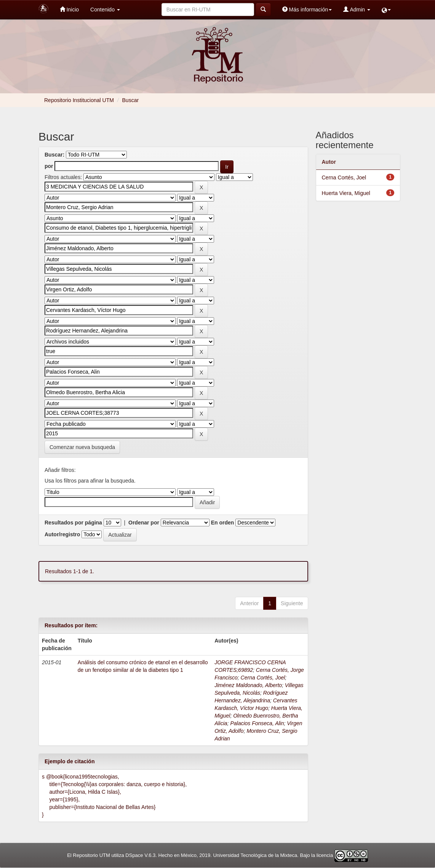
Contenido (105, 10)
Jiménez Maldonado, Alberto (248, 685)
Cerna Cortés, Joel (263, 678)
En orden (223, 523)
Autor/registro (62, 534)
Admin (357, 9)
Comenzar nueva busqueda (82, 447)
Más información (307, 9)
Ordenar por (144, 523)
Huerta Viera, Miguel (346, 193)
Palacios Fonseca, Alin (257, 723)
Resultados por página (73, 523)
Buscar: (54, 155)
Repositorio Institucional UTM (79, 100)
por (49, 166)
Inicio (70, 9)
